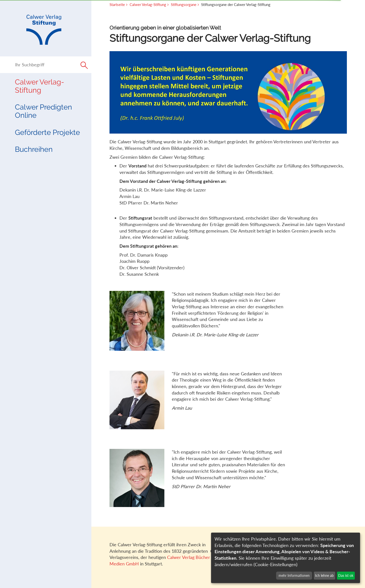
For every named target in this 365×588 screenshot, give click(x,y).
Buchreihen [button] (34, 149)
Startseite (117, 4)
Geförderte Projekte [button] (47, 132)
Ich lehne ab (324, 575)
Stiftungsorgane (184, 4)
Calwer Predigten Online (43, 111)
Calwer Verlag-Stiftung (148, 4)
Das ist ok (346, 575)
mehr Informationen (294, 575)
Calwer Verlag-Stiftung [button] (39, 86)
